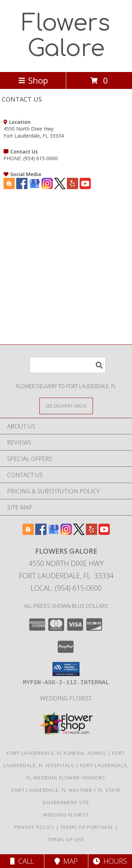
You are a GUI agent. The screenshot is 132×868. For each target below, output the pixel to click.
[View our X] (60, 187)
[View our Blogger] (9, 187)
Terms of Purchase (87, 827)
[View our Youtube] (85, 187)
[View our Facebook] (22, 187)
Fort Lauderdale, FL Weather (52, 790)
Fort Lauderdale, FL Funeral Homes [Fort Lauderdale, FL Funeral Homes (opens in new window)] (56, 753)
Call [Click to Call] (22, 861)
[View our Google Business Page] (34, 187)
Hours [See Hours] (110, 861)
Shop (33, 80)
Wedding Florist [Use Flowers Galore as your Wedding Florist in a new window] (66, 698)
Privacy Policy (34, 827)
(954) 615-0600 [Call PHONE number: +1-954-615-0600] (40, 158)
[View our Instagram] (47, 187)
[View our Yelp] (73, 187)
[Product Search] (68, 365)
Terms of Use (66, 839)
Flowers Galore (66, 36)
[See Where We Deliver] (66, 406)
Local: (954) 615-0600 (66, 588)
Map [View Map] (66, 861)
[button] (66, 669)
